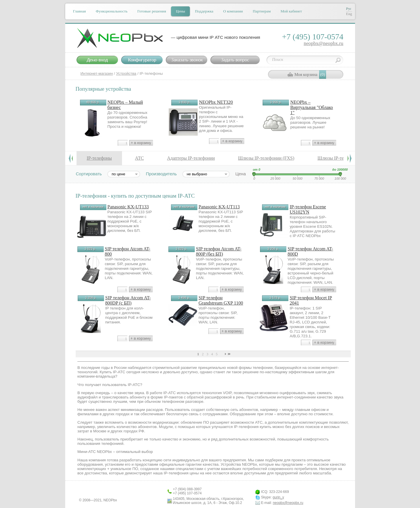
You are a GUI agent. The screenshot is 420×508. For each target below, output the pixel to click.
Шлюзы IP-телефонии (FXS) (266, 158)
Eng (349, 14)
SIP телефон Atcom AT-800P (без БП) (219, 251)
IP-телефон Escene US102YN (308, 209)
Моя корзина (306, 74)
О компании (233, 11)
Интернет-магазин (97, 73)
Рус (349, 9)
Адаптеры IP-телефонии (191, 158)
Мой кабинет (291, 11)
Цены (181, 11)
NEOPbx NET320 (216, 102)
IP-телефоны (99, 158)
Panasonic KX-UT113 (219, 207)
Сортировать (89, 174)
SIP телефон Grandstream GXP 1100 (221, 300)
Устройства (126, 73)
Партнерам (262, 11)
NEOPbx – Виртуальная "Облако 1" (311, 107)
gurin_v (278, 497)
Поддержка (204, 11)
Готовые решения (152, 11)
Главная (80, 11)
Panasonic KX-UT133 (128, 207)
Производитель (161, 174)
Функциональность (112, 11)
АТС (140, 158)
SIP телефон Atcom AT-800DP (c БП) (128, 300)
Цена (241, 174)
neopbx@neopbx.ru (324, 43)
